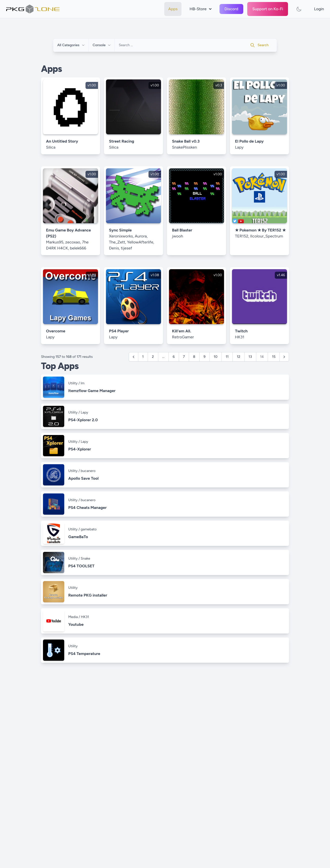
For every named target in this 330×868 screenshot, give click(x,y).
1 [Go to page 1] (143, 357)
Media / (74, 617)
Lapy (84, 412)
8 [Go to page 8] (194, 357)
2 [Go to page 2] (153, 357)
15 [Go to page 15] (274, 357)
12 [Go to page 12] (238, 357)
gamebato (89, 529)
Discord (231, 9)
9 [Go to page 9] (204, 357)
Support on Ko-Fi (268, 9)
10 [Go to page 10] (216, 357)
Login (319, 9)
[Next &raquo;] (284, 357)
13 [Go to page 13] (250, 357)
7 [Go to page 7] (184, 357)
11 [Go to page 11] (227, 357)
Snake (85, 558)
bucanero (88, 471)
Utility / (74, 383)
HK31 (85, 617)
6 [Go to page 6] (174, 357)
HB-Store (200, 9)
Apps (173, 9)
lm (83, 383)
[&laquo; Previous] (133, 357)
